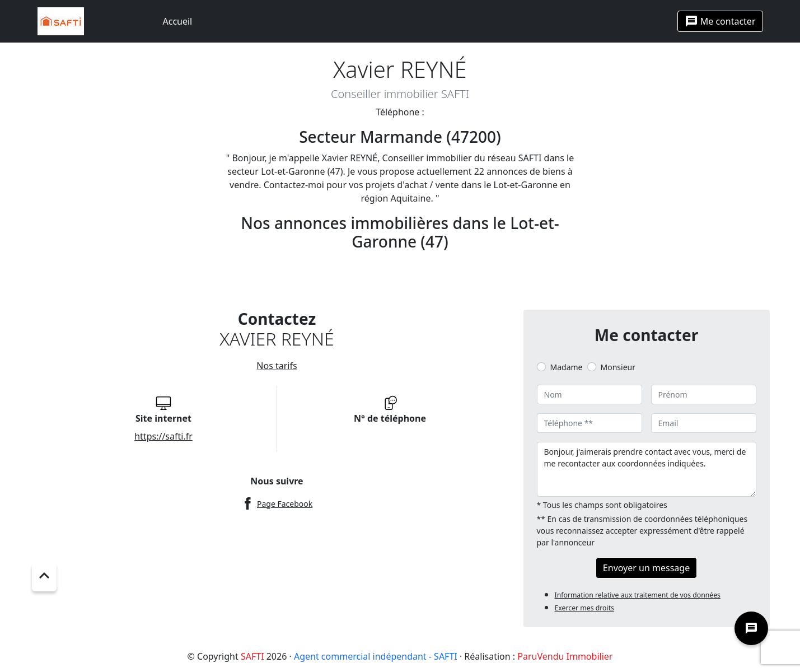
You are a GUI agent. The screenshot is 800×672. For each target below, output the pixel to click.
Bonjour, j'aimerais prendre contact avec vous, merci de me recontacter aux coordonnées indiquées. (647, 469)
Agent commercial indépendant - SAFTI (376, 656)
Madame (567, 367)
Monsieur (618, 367)
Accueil (178, 21)
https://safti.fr (163, 436)
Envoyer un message (646, 568)
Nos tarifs (277, 366)
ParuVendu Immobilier (565, 656)
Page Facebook (285, 504)
